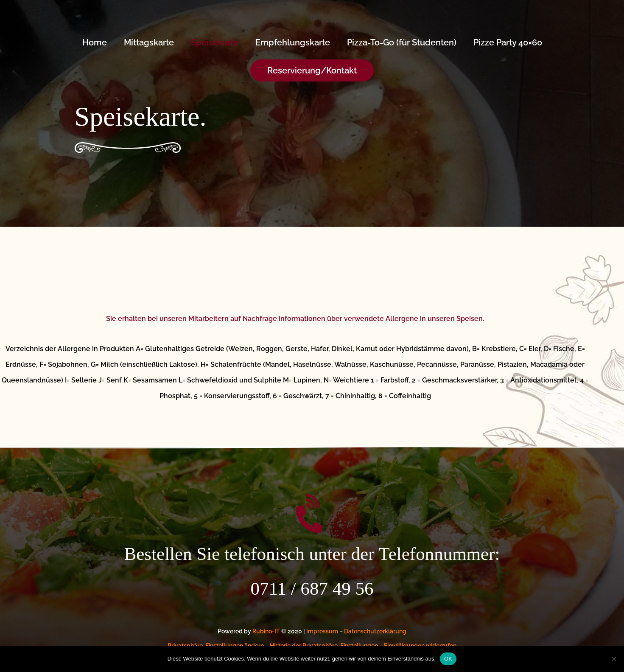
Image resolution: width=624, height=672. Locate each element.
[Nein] (613, 659)
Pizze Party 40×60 (508, 42)
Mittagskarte (149, 42)
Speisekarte (215, 42)
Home (95, 42)
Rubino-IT (266, 631)
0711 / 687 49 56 (312, 589)
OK (448, 659)
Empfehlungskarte (293, 42)
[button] (312, 70)
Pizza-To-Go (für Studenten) (402, 42)
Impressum (322, 631)
